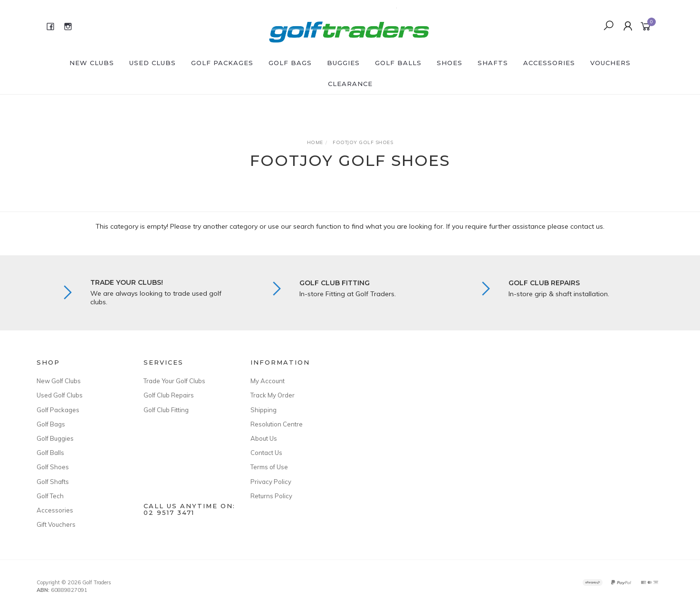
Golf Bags (290, 63)
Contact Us (266, 453)
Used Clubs (153, 63)
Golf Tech (50, 496)
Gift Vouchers (56, 524)
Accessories (549, 63)
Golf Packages (222, 63)
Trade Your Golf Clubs (174, 381)
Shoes (450, 63)
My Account (268, 381)
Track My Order (273, 395)
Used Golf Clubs (60, 395)
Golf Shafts (53, 482)
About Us (264, 438)
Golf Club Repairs (169, 395)
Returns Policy (271, 496)
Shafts (493, 63)
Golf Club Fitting (166, 410)
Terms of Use (269, 467)
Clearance (350, 84)
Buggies (343, 63)
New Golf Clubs (59, 381)
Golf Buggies (55, 438)
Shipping (264, 410)
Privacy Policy (271, 482)
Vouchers (610, 63)
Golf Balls (398, 63)
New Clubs (92, 63)
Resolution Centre (277, 424)
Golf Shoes (53, 467)
